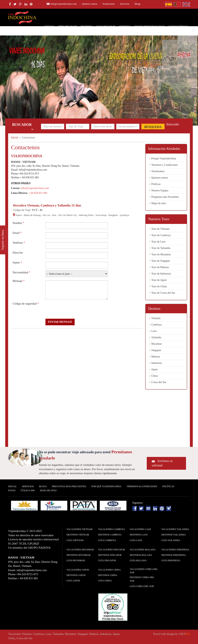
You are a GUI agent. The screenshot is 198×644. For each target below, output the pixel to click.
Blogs (137, 4)
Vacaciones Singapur (112, 550)
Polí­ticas (168, 486)
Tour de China (159, 286)
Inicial (49, 27)
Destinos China (108, 575)
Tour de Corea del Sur (163, 293)
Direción (18, 253)
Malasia (156, 357)
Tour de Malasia (160, 267)
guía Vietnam (75, 540)
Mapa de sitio (159, 203)
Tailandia (156, 337)
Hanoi (19, 215)
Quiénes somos (90, 4)
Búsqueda (153, 127)
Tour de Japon (159, 280)
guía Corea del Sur (142, 586)
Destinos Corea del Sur (142, 579)
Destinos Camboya (110, 535)
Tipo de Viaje (68, 27)
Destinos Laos (139, 535)
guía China (105, 581)
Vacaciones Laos (140, 529)
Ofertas (125, 27)
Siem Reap (101, 215)
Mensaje (19, 281)
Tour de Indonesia (161, 274)
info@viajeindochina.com (64, 4)
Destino (87, 27)
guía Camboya (107, 540)
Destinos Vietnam (78, 535)
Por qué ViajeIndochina (106, 486)
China (155, 376)
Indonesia (157, 363)
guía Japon (73, 581)
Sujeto (17, 262)
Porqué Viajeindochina (164, 158)
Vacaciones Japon (78, 570)
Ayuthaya (124, 215)
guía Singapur (107, 560)
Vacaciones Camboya (112, 529)
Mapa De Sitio (48, 490)
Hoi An (46, 215)
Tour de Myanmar (161, 254)
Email (17, 233)
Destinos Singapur (110, 555)
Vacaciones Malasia (143, 550)
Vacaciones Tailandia (175, 529)
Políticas (156, 184)
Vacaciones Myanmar (80, 550)
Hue (54, 215)
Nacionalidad (21, 272)
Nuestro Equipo (160, 190)
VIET (184, 634)
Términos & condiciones (142, 486)
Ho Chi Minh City (68, 215)
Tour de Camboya (161, 235)
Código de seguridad (26, 304)
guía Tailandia (171, 540)
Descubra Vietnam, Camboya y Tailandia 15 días (47, 205)
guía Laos (136, 540)
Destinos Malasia (141, 555)
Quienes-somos (160, 178)
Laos (154, 331)
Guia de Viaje (106, 27)
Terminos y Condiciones (165, 165)
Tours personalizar (149, 27)
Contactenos (178, 27)
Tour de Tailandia (161, 248)
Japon (155, 369)
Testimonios (109, 4)
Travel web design (164, 634)
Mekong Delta (86, 215)
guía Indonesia (171, 560)
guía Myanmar (76, 560)
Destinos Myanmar (79, 555)
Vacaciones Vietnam (79, 529)
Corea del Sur (159, 382)
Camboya (157, 325)
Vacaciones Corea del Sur (144, 571)
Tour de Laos (159, 242)
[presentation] (75, 309)
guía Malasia (138, 560)
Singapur (156, 350)
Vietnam (156, 318)
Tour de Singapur (161, 261)
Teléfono (19, 243)
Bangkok (113, 215)
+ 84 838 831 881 (38, 193)
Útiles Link (28, 490)
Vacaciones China (110, 570)
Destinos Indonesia (174, 555)
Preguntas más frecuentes (165, 197)
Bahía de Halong (32, 215)
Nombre (18, 223)
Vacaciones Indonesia (175, 550)
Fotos (12, 490)
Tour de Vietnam (160, 229)
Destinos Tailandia (174, 535)
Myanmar (157, 344)
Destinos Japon (76, 575)
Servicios (125, 4)
